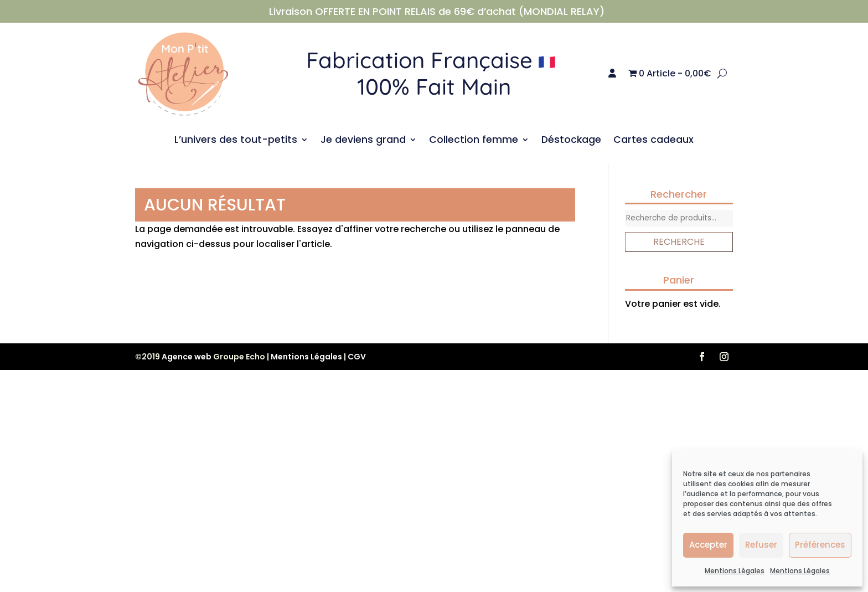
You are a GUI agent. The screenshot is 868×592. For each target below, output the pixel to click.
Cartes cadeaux (653, 141)
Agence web (187, 357)
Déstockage (571, 141)
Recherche (679, 242)
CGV (357, 357)
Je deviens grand (363, 141)
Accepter (708, 545)
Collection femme (474, 141)
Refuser (761, 545)
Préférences (820, 545)
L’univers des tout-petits (236, 141)
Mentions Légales (735, 571)
